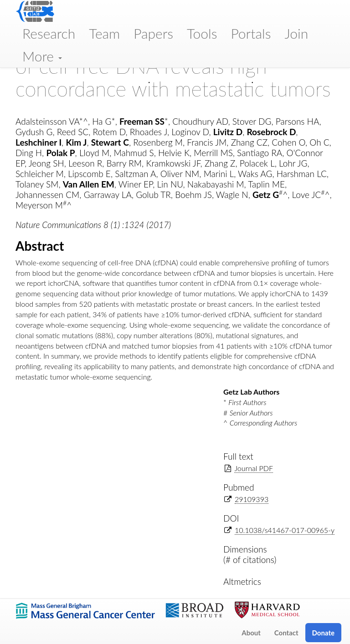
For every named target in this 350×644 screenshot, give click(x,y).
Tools (202, 33)
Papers (153, 33)
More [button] (42, 56)
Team (104, 33)
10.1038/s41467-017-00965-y (285, 530)
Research (49, 33)
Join (296, 33)
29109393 (252, 499)
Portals (251, 33)
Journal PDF (254, 468)
